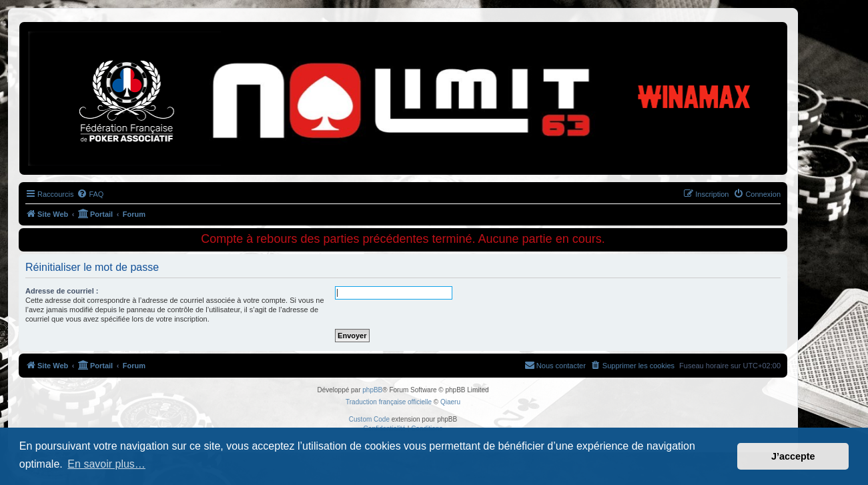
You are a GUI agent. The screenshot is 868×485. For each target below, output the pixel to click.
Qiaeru (450, 402)
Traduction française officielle (389, 402)
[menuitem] (90, 194)
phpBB (372, 390)
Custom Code (369, 419)
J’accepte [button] (793, 456)
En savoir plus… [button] (106, 464)
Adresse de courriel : (62, 291)
